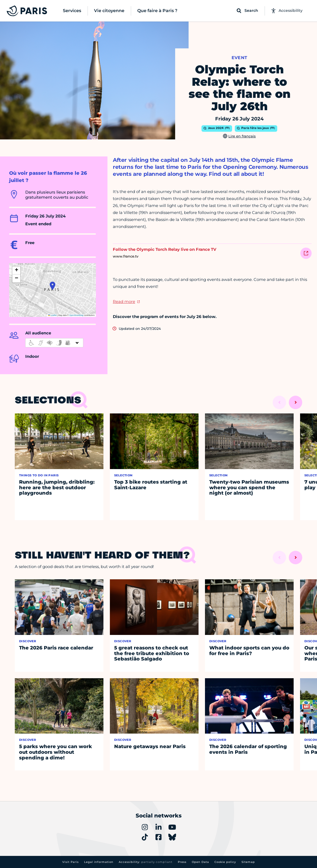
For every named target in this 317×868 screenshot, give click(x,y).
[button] (53, 286)
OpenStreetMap (76, 315)
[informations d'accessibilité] (54, 343)
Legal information (99, 862)
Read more (124, 301)
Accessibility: (146, 862)
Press (182, 862)
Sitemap (248, 862)
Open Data (200, 862)
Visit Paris (71, 862)
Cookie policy (225, 862)
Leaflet (52, 315)
